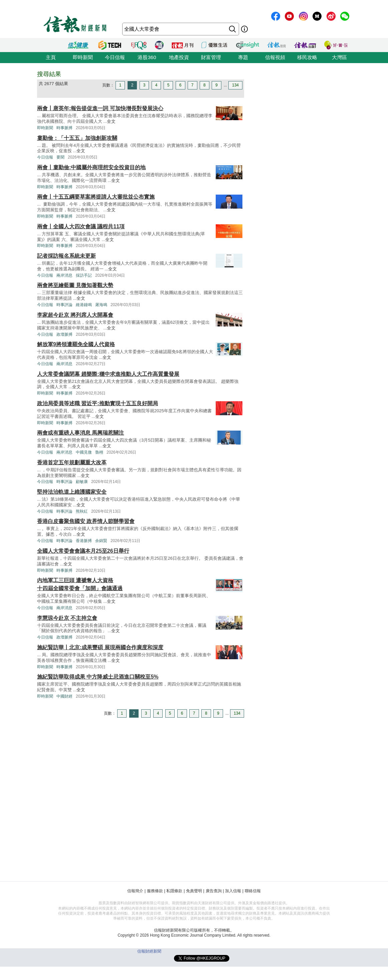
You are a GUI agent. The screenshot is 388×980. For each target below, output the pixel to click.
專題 (243, 57)
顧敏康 (82, 482)
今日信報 (115, 57)
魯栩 (99, 452)
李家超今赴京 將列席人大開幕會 (75, 315)
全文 (111, 121)
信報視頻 (275, 57)
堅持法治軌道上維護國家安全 (72, 492)
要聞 (60, 157)
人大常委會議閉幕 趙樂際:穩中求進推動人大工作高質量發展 (108, 374)
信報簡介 (135, 891)
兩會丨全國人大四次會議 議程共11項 (81, 226)
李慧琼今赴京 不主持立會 (67, 618)
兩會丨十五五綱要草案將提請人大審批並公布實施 (96, 197)
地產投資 (179, 57)
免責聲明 (194, 891)
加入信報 (233, 891)
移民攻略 (307, 57)
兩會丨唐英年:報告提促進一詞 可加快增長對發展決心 (100, 108)
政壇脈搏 (64, 334)
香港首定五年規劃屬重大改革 (72, 462)
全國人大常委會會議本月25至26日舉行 (83, 551)
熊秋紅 (82, 511)
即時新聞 (83, 57)
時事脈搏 (64, 128)
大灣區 (339, 57)
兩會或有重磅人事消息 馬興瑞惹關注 (80, 433)
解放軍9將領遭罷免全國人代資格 (76, 344)
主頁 (51, 57)
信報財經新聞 (149, 951)
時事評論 (64, 305)
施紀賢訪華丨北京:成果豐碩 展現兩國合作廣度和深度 (100, 647)
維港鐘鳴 (84, 305)
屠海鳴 (101, 305)
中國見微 (84, 452)
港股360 (147, 57)
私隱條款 (174, 891)
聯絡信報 (253, 891)
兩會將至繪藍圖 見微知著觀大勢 (75, 285)
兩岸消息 (64, 275)
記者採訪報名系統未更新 (66, 256)
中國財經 (64, 696)
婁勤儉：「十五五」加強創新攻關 (77, 138)
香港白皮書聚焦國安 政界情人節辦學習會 (86, 521)
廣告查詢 (214, 891)
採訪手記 (84, 275)
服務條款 (155, 891)
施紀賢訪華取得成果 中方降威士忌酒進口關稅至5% (98, 677)
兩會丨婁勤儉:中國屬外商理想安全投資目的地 (91, 167)
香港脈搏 (84, 541)
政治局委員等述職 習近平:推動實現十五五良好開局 (98, 403)
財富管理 (211, 57)
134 (235, 85)
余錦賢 (101, 541)
